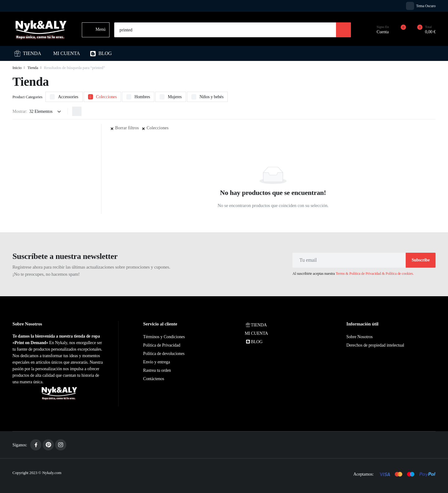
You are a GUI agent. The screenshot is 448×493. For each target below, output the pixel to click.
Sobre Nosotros (359, 337)
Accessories (68, 97)
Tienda (33, 68)
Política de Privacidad (162, 345)
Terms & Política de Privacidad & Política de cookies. (375, 274)
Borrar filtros (127, 128)
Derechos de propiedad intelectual (375, 345)
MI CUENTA (67, 53)
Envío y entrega (156, 362)
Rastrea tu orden (157, 370)
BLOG (101, 53)
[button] (423, 30)
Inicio (17, 68)
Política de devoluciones (164, 354)
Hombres (142, 97)
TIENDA (28, 53)
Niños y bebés (211, 97)
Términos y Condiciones (164, 337)
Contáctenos (154, 379)
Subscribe (421, 260)
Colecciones (107, 97)
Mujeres (175, 97)
